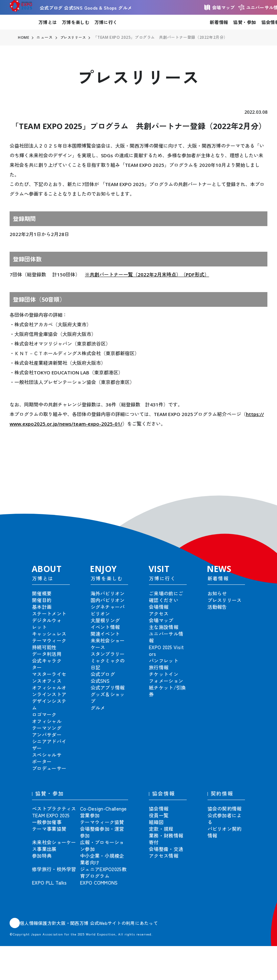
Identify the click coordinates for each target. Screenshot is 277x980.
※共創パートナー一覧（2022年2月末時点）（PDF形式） (147, 274)
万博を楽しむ (76, 22)
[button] (258, 499)
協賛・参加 (244, 22)
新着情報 (219, 22)
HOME (24, 37)
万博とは (48, 22)
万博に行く (106, 22)
